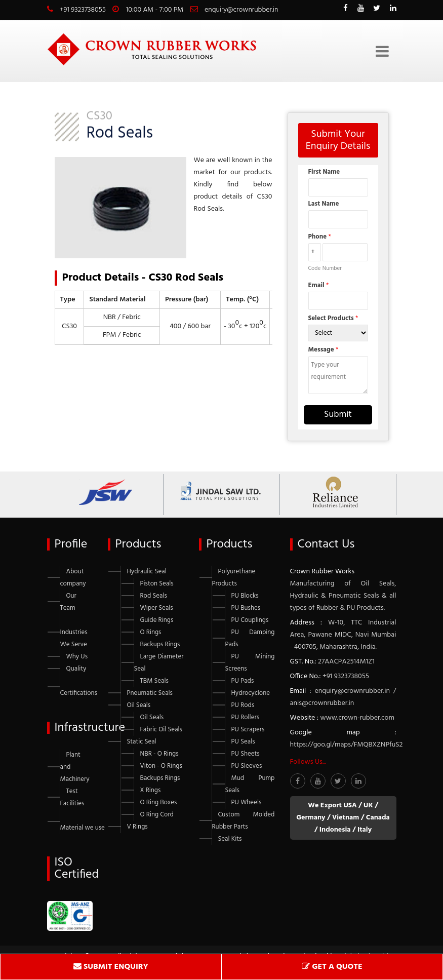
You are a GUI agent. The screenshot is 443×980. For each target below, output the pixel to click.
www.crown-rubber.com (357, 718)
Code (315, 268)
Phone (320, 237)
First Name (324, 172)
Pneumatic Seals (150, 693)
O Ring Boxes (159, 802)
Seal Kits (230, 839)
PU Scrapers (248, 730)
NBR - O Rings (159, 754)
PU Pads (243, 681)
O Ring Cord (157, 815)
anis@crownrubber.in (322, 703)
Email (319, 285)
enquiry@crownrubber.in (241, 10)
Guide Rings (157, 620)
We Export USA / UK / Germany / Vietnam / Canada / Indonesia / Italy (343, 818)
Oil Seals (139, 705)
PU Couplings (250, 620)
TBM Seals (154, 681)
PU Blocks (245, 596)
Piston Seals (157, 584)
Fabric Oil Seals (161, 730)
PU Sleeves (247, 766)
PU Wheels (247, 802)
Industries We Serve (74, 638)
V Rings (137, 827)
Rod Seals (154, 596)
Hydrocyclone (251, 693)
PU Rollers (246, 717)
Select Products (333, 318)
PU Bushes (246, 608)
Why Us (77, 657)
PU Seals (243, 742)
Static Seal (142, 742)
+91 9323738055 (83, 10)
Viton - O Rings (161, 766)
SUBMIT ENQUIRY (111, 967)
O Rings (151, 632)
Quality (76, 669)
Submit (338, 415)
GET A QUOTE (332, 967)
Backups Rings (160, 644)
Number (332, 268)
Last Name (324, 204)
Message (324, 350)
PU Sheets (246, 754)
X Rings (151, 790)
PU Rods (243, 705)
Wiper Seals (157, 608)
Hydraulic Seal (147, 572)
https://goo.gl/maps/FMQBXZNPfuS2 (347, 745)
